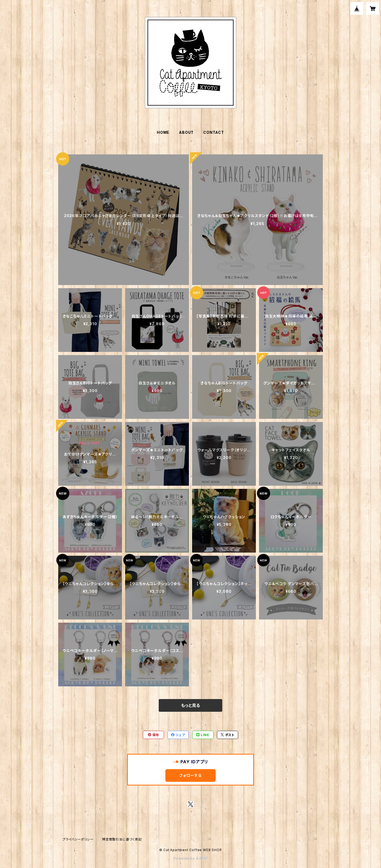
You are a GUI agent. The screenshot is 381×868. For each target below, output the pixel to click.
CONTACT (214, 132)
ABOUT (186, 132)
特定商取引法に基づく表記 (122, 839)
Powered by (190, 858)
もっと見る (190, 705)
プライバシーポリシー (78, 839)
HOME (163, 132)
